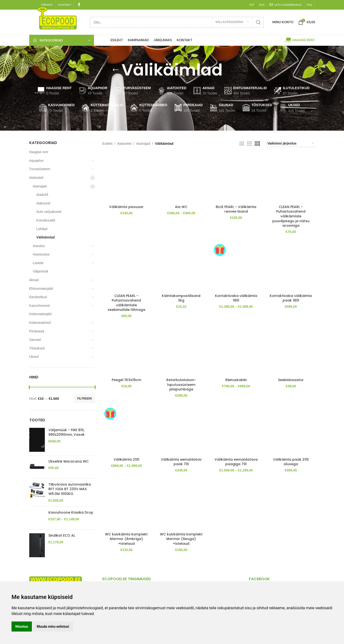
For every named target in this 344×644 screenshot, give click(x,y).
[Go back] (116, 70)
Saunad (35, 340)
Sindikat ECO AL (62, 533)
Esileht (107, 144)
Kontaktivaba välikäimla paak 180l (291, 298)
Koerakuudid (46, 220)
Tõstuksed (37, 348)
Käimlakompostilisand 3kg (181, 298)
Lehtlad (42, 229)
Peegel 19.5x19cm (126, 380)
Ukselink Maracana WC (69, 461)
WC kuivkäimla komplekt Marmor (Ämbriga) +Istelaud (126, 544)
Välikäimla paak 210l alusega (291, 462)
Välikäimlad (46, 237)
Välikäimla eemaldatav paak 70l (181, 462)
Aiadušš (42, 195)
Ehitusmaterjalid (41, 289)
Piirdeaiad (37, 331)
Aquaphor (37, 161)
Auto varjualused (49, 212)
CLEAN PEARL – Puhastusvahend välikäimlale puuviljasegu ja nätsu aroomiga (291, 216)
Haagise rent (39, 152)
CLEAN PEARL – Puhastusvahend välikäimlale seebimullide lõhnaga (126, 302)
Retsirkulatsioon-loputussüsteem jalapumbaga (181, 384)
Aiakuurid (43, 203)
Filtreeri (85, 399)
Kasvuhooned (40, 306)
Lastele (38, 263)
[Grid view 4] (257, 144)
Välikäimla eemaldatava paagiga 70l (236, 464)
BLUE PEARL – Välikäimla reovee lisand (236, 209)
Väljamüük (41, 271)
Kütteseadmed (40, 323)
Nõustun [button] (22, 627)
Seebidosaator (291, 380)
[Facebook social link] (79, 5)
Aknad (34, 280)
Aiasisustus (41, 254)
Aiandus (39, 246)
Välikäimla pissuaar (126, 206)
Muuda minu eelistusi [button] (53, 627)
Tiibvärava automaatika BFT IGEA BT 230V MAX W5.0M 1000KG (70, 489)
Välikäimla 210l (126, 459)
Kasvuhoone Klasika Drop (71, 513)
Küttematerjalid (40, 314)
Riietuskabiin (236, 380)
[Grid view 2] (242, 144)
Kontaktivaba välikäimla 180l (236, 298)
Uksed (34, 357)
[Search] (177, 22)
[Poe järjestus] (291, 144)
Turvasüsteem (40, 169)
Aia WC (181, 206)
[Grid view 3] (249, 144)
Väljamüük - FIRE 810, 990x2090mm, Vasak (67, 432)
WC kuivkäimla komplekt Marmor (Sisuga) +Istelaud (181, 544)
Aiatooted (36, 178)
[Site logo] (57, 18)
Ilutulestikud (38, 297)
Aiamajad (40, 186)
